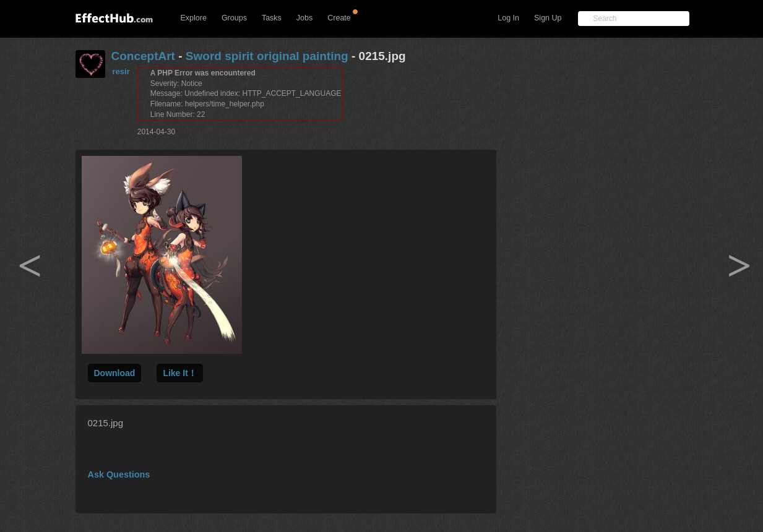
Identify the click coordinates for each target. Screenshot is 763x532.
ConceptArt (143, 56)
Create (339, 18)
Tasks (272, 18)
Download (115, 373)
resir (121, 71)
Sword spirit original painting (267, 56)
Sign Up (548, 18)
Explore (194, 18)
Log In (508, 18)
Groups (234, 18)
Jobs (304, 18)
